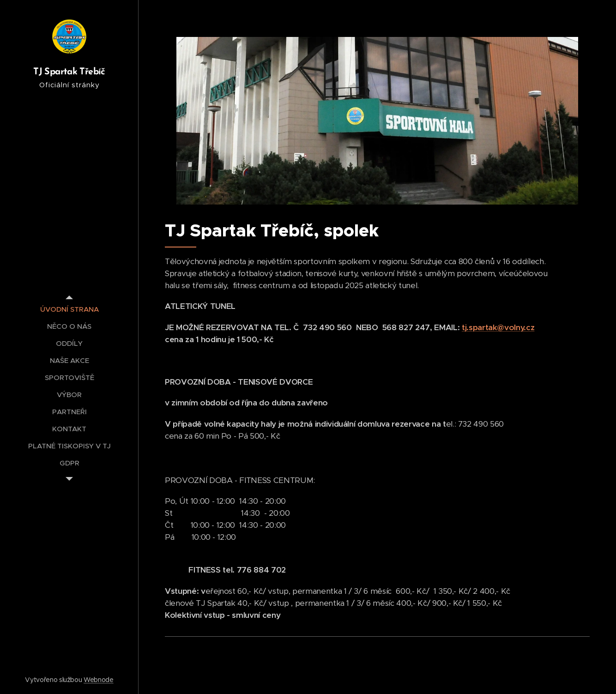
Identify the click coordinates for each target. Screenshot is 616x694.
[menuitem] (69, 309)
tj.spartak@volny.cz (498, 327)
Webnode (99, 680)
